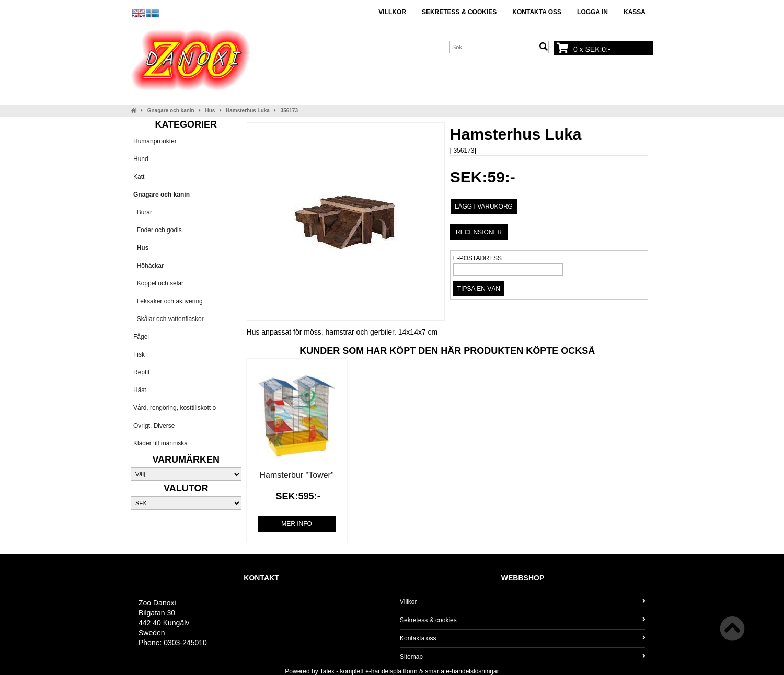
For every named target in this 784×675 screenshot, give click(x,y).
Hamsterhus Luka (248, 111)
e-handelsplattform (391, 671)
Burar (143, 212)
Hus (210, 111)
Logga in (592, 12)
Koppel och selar (158, 283)
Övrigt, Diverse (154, 426)
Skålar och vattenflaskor (169, 319)
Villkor (392, 12)
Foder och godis (158, 230)
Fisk (139, 354)
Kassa (635, 12)
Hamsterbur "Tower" (297, 475)
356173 (289, 111)
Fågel (141, 337)
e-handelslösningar (472, 671)
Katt (139, 177)
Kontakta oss (537, 12)
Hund (141, 159)
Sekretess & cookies (459, 12)
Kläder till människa (160, 443)
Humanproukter (155, 141)
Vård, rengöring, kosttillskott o (175, 408)
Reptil (141, 372)
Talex (327, 671)
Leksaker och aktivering (168, 301)
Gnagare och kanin (171, 111)
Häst (140, 390)
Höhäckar (148, 266)
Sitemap (523, 657)
